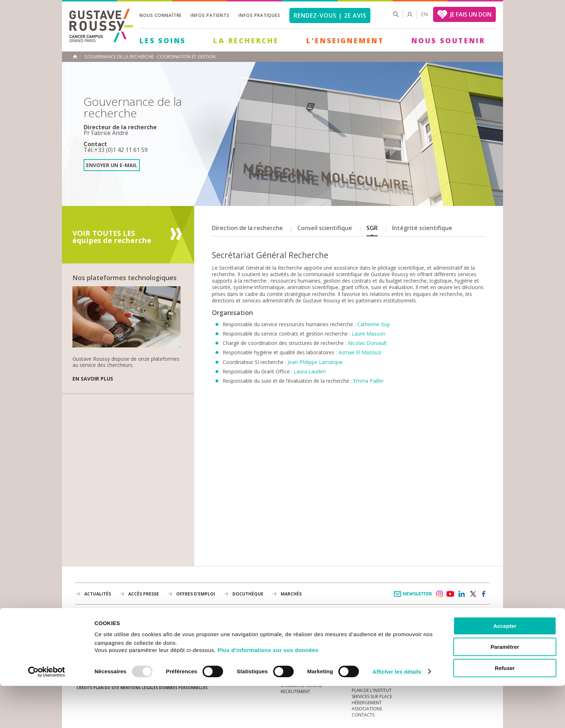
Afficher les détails (397, 714)
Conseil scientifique (325, 228)
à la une (290, 624)
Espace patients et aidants (382, 642)
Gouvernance (297, 642)
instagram (439, 594)
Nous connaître (161, 15)
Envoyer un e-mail (112, 165)
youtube (450, 594)
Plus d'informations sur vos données (268, 692)
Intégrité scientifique (422, 228)
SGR (372, 228)
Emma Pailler (368, 381)
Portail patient (369, 630)
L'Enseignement (345, 41)
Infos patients (210, 15)
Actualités (98, 594)
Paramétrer (505, 689)
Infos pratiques (259, 15)
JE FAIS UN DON (471, 14)
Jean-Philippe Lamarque (315, 362)
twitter (473, 594)
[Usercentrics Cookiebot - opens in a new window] (47, 714)
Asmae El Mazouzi (360, 352)
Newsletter (414, 597)
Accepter (505, 668)
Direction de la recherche (247, 228)
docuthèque (248, 594)
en (424, 14)
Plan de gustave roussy (109, 644)
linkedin (462, 594)
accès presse (144, 594)
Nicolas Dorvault (367, 343)
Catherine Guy (373, 324)
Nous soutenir (448, 41)
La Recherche (246, 41)
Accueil (75, 57)
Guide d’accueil (369, 624)
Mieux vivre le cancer (375, 636)
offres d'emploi (196, 594)
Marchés (291, 594)
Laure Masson (368, 334)
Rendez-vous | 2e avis (330, 15)
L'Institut (292, 630)
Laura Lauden (310, 371)
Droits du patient (372, 649)
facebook (484, 594)
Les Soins (163, 41)
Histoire (290, 636)
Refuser (505, 710)
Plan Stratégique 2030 (306, 649)
